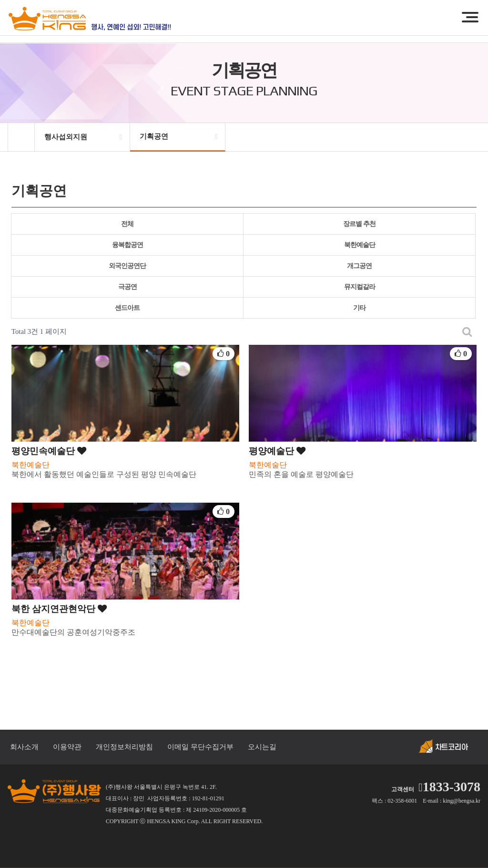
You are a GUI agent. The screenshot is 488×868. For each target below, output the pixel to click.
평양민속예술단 (49, 451)
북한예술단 (360, 245)
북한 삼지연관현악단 (59, 609)
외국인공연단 (127, 266)
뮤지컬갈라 (360, 287)
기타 (359, 308)
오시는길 (262, 747)
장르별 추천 (359, 224)
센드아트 (127, 308)
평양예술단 (277, 451)
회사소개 (24, 747)
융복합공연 (127, 245)
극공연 (127, 287)
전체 (127, 224)
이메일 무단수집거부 (200, 747)
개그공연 (359, 266)
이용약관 (67, 747)
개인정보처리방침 (124, 747)
